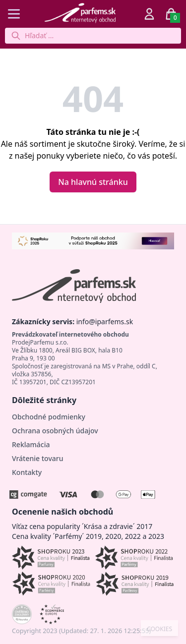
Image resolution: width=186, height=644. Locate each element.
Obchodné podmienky (49, 417)
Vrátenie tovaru (37, 458)
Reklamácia (31, 444)
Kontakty (27, 472)
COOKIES (159, 629)
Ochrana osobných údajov (55, 431)
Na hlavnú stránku (93, 182)
